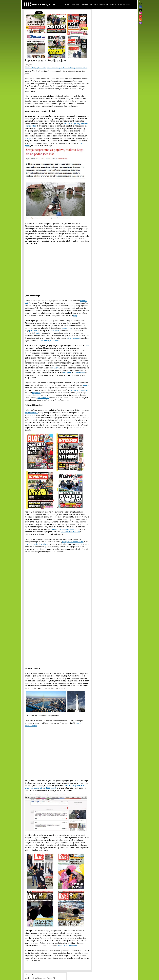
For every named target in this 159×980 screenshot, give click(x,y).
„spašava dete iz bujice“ (70, 532)
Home (68, 4)
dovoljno (29, 138)
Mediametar (87, 4)
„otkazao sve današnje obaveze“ (64, 529)
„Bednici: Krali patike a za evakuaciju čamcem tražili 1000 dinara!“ (54, 787)
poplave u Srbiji (41, 68)
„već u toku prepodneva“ (67, 945)
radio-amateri (43, 398)
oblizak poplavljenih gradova (36, 544)
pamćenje (34, 330)
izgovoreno (66, 328)
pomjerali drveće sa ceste (73, 542)
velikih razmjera (31, 413)
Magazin (76, 4)
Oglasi (113, 4)
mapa (85, 385)
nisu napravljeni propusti (50, 340)
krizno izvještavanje (54, 68)
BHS (141, 1)
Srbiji (75, 316)
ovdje (38, 333)
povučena (67, 373)
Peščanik (56, 368)
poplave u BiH (30, 68)
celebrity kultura (82, 68)
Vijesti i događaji (101, 4)
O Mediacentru (124, 4)
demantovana (79, 373)
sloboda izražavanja (68, 68)
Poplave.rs (36, 393)
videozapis (55, 330)
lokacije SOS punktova (79, 390)
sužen (87, 345)
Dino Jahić (28, 65)
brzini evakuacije (75, 338)
